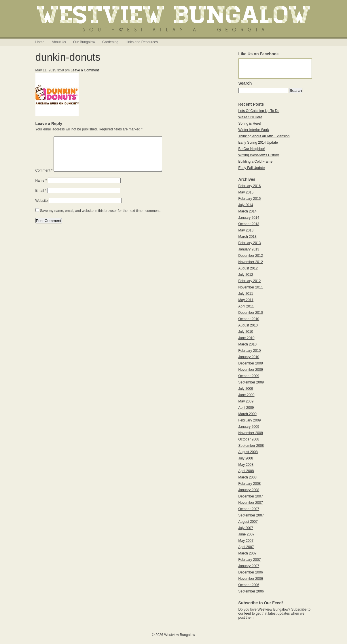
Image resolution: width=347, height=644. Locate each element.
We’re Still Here (250, 117)
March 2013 (248, 237)
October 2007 (249, 509)
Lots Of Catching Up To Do (259, 111)
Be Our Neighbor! (252, 149)
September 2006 (251, 591)
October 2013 (249, 224)
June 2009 (246, 395)
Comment (44, 177)
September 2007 (251, 515)
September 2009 (251, 382)
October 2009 (249, 376)
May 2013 (246, 230)
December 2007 (251, 496)
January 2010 (249, 357)
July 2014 (246, 205)
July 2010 (246, 332)
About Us (59, 42)
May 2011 (246, 300)
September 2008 (251, 446)
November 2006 (251, 579)
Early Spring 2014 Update (258, 143)
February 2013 (250, 243)
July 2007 (246, 528)
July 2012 (246, 275)
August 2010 (248, 325)
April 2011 (246, 306)
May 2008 (246, 465)
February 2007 (250, 560)
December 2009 (251, 363)
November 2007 (251, 503)
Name (41, 187)
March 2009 (248, 414)
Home (40, 42)
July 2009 (246, 389)
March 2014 (248, 211)
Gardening (110, 42)
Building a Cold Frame (256, 162)
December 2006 (251, 572)
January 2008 (249, 490)
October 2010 (249, 319)
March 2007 (248, 553)
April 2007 (246, 547)
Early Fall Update (252, 168)
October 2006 (249, 585)
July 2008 (246, 458)
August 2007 (248, 522)
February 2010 (250, 351)
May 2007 (246, 541)
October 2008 (249, 439)
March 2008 (248, 477)
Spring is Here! (250, 124)
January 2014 (249, 218)
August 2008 (248, 452)
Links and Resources (142, 42)
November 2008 (251, 433)
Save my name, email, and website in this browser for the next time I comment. (100, 218)
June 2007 (246, 534)
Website (42, 208)
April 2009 (246, 408)
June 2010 (246, 338)
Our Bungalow (84, 42)
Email (41, 197)
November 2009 (251, 370)
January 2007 (249, 566)
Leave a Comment (85, 70)
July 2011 (246, 294)
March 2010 (248, 344)
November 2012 (251, 262)
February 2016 (250, 186)
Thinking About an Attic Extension (264, 136)
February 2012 (250, 281)
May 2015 (246, 192)
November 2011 (251, 287)
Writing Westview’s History (259, 155)
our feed (245, 613)
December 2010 (251, 313)
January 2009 (249, 427)
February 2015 (250, 199)
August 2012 (248, 268)
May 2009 (246, 401)
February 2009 (250, 420)
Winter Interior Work (254, 130)
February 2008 (250, 484)
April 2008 (246, 471)
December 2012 (251, 256)
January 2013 (249, 249)
